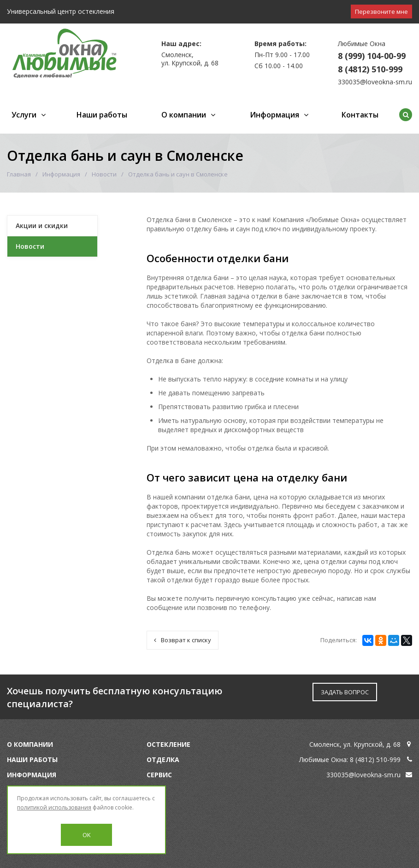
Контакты (360, 115)
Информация (274, 115)
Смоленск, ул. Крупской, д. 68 (355, 744)
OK (87, 835)
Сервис (159, 775)
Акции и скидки (42, 226)
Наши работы (102, 115)
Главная (19, 174)
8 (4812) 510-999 (370, 69)
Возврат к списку (183, 640)
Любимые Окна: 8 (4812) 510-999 (350, 759)
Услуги (24, 115)
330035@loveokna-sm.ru (375, 82)
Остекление (168, 744)
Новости (104, 174)
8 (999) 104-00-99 (372, 56)
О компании (184, 115)
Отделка (163, 759)
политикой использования (54, 807)
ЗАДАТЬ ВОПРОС (345, 692)
